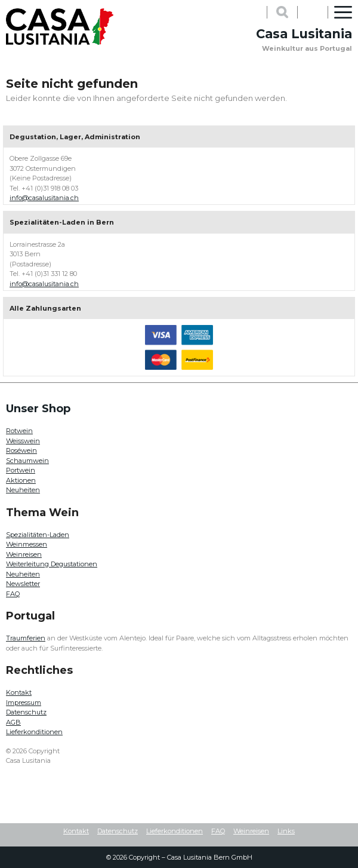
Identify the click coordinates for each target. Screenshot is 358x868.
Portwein (21, 470)
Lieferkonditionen (34, 732)
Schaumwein (27, 461)
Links (286, 831)
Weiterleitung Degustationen (52, 564)
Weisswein (23, 441)
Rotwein (19, 431)
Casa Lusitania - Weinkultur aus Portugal (60, 27)
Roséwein (21, 450)
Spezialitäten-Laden (38, 535)
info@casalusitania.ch (44, 198)
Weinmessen (27, 544)
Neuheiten (23, 490)
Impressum (24, 703)
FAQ (13, 594)
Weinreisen (24, 554)
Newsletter (23, 584)
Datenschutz (26, 712)
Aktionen (21, 480)
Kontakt (19, 692)
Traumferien (26, 638)
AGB (13, 722)
